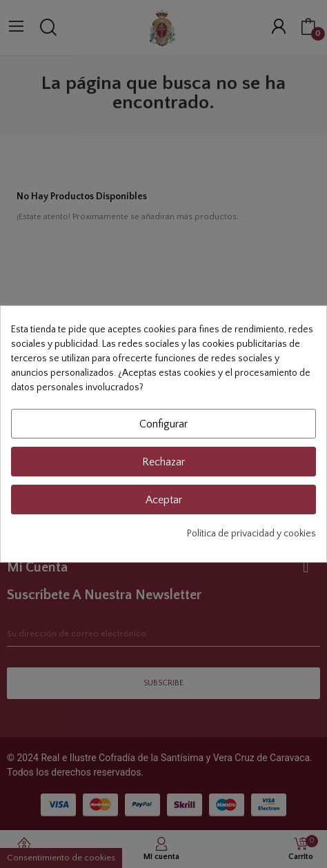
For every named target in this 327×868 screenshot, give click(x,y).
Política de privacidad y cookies (251, 534)
